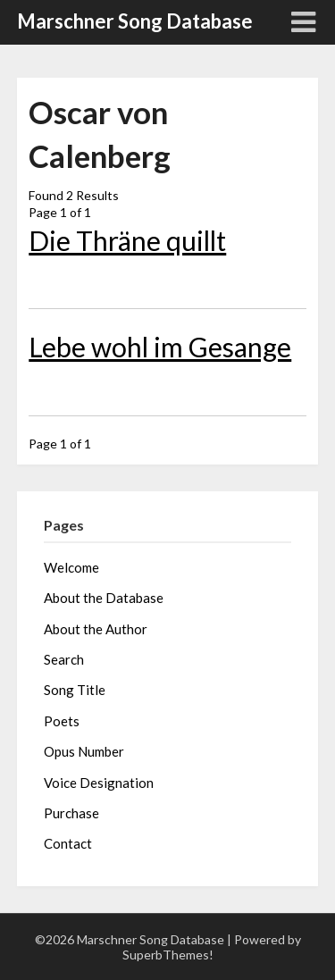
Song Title (75, 690)
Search (64, 659)
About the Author (96, 629)
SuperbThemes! (168, 955)
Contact (68, 843)
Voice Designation (99, 783)
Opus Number (84, 751)
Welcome (71, 567)
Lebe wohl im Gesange (160, 347)
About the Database (104, 598)
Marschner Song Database (135, 21)
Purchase (71, 813)
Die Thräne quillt (127, 240)
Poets (62, 721)
